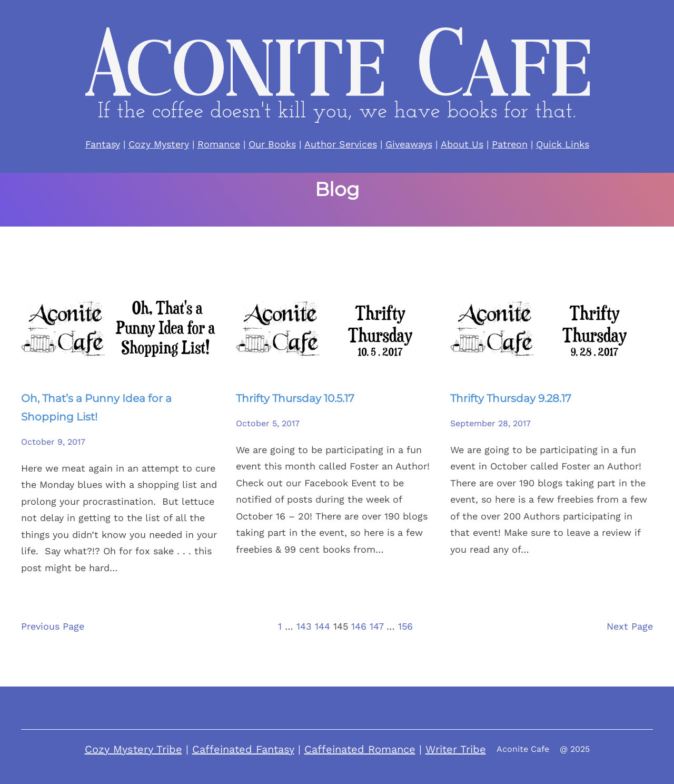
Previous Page (53, 626)
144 (323, 626)
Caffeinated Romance (360, 749)
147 (376, 626)
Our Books (272, 144)
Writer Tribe (456, 749)
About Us (462, 144)
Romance (219, 144)
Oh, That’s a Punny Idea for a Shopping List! (96, 408)
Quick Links (563, 144)
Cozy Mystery (159, 144)
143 (304, 626)
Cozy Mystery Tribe (133, 749)
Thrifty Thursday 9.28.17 (511, 398)
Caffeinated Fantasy (243, 749)
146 (359, 626)
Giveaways (409, 144)
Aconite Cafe (523, 749)
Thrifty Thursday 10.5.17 (295, 398)
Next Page (630, 626)
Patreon (510, 144)
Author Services (341, 144)
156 (405, 626)
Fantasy (103, 144)
